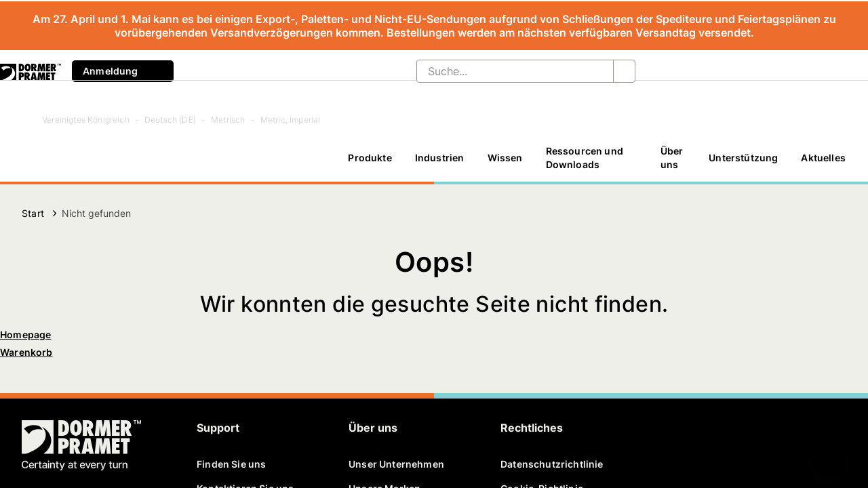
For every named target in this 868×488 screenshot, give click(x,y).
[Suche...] (504, 71)
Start (33, 213)
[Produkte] (370, 158)
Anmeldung (123, 71)
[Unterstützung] (743, 158)
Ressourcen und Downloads (585, 158)
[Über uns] (673, 158)
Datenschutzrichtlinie (552, 464)
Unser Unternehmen (396, 464)
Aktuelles (823, 158)
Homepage (25, 334)
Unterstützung (743, 158)
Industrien (440, 158)
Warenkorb (26, 352)
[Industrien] (440, 158)
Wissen (505, 158)
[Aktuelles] (823, 158)
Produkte (370, 158)
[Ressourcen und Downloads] (592, 158)
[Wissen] (505, 158)
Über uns (672, 158)
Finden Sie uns (231, 464)
